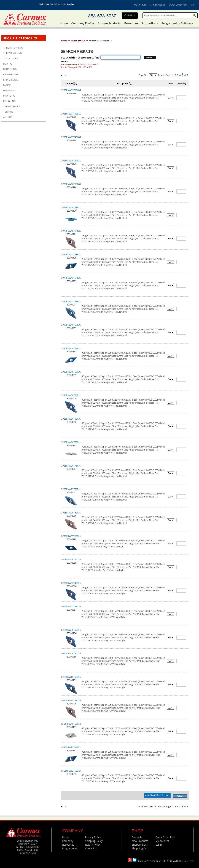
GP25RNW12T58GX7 (71, 278)
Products (137, 837)
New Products (140, 841)
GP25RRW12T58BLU (71, 747)
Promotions (150, 23)
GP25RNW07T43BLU (71, 114)
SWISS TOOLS (78, 41)
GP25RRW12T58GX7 (71, 771)
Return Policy (93, 845)
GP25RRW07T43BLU (71, 583)
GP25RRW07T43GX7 (71, 607)
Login (70, 4)
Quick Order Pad (178, 5)
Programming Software (177, 23)
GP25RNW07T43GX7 (71, 137)
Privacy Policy (93, 837)
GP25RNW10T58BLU (71, 208)
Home (64, 23)
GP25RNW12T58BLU (71, 255)
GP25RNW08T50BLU (71, 161)
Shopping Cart (140, 848)
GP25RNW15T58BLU (71, 301)
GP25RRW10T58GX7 (71, 700)
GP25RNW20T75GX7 (71, 466)
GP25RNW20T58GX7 (71, 419)
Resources (131, 23)
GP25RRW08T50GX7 (71, 653)
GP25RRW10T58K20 (71, 724)
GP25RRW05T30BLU (71, 536)
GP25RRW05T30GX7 (71, 560)
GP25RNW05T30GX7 (71, 90)
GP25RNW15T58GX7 (71, 325)
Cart (193, 5)
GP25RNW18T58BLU (71, 348)
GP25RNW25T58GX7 (71, 513)
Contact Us (130, 15)
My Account (140, 5)
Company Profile (83, 23)
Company (68, 841)
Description (122, 83)
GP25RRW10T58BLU (71, 677)
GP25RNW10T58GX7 (71, 231)
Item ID (69, 83)
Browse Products (109, 23)
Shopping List (158, 5)
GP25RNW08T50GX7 (71, 184)
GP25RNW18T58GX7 (71, 372)
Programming (70, 848)
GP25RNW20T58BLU (71, 395)
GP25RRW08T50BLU (71, 630)
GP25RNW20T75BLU (71, 442)
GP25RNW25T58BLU (71, 489)
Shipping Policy (94, 841)
